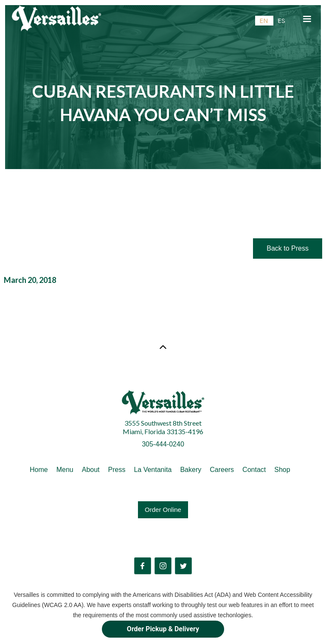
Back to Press (288, 248)
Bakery (191, 470)
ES (281, 21)
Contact (254, 470)
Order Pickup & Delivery (163, 629)
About (91, 470)
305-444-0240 (163, 444)
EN (264, 21)
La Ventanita (153, 470)
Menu (65, 470)
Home (39, 470)
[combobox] (264, 21)
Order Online (163, 510)
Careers (222, 470)
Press (117, 470)
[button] (307, 19)
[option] (281, 21)
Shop (282, 470)
